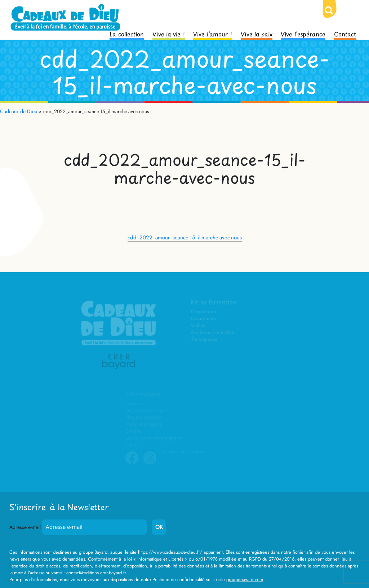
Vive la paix (257, 34)
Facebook (132, 463)
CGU (131, 445)
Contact (345, 34)
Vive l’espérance (303, 34)
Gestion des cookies (183, 452)
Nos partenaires (144, 418)
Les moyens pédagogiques (154, 438)
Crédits (134, 431)
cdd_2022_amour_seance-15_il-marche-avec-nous (185, 238)
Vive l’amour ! (213, 34)
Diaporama (204, 312)
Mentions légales (144, 425)
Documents (204, 319)
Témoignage (204, 340)
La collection (127, 34)
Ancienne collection (213, 333)
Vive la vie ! (169, 34)
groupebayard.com (245, 580)
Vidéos (198, 326)
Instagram (150, 463)
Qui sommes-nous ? (147, 411)
